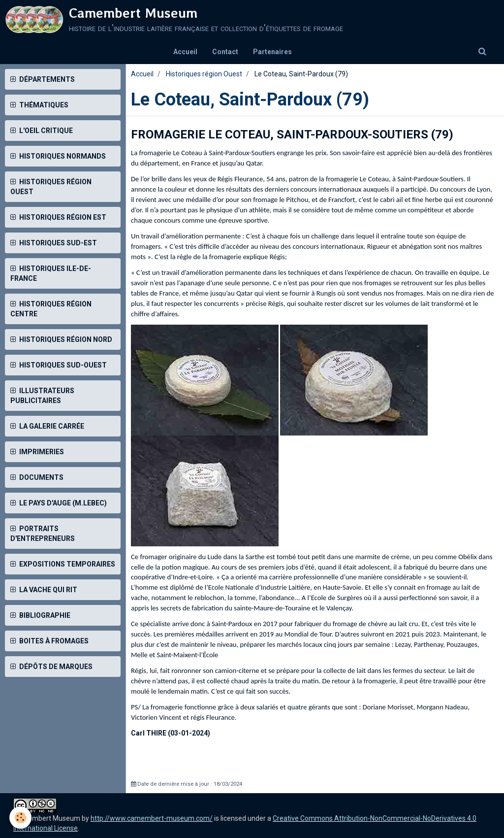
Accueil (185, 52)
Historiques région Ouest (204, 74)
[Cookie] (21, 818)
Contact (225, 52)
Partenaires (272, 52)
